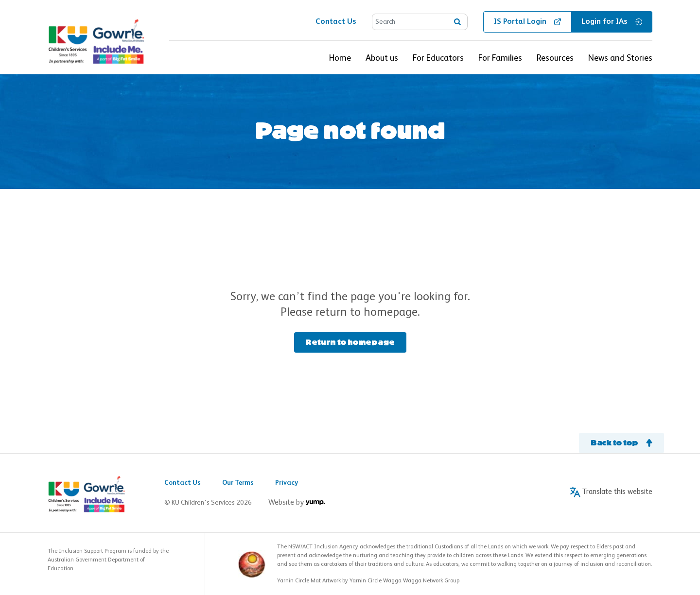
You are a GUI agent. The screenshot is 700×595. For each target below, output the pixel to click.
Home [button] (340, 58)
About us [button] (382, 58)
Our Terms (238, 483)
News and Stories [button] (620, 58)
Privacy (287, 483)
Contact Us (183, 483)
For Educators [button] (438, 58)
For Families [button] (500, 58)
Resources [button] (555, 58)
